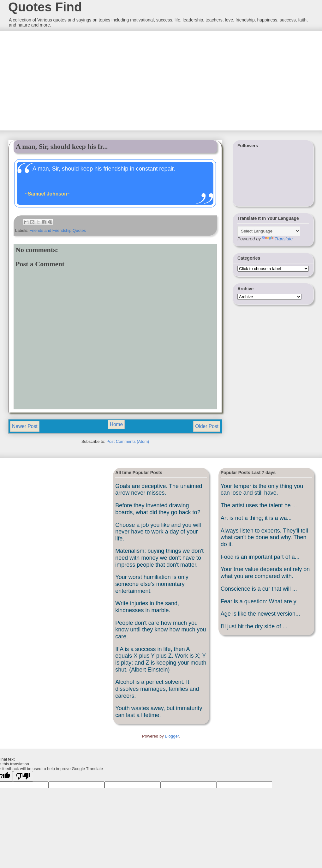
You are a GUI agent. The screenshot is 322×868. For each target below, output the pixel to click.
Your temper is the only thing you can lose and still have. (262, 490)
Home (116, 424)
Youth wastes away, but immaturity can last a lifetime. (159, 712)
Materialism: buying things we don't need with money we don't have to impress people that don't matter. (159, 558)
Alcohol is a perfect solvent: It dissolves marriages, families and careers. (157, 689)
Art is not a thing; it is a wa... (256, 518)
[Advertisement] (55, 80)
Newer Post (25, 426)
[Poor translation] (23, 776)
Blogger (172, 736)
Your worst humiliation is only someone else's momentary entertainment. (152, 584)
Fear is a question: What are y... (261, 601)
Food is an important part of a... (260, 557)
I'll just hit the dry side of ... (254, 626)
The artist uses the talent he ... (259, 505)
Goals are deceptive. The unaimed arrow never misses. (159, 490)
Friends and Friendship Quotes (58, 230)
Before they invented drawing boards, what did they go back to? (158, 509)
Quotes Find (45, 7)
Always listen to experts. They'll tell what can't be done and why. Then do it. (264, 537)
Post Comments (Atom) (128, 441)
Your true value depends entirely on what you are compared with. (265, 573)
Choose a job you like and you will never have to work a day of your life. (158, 532)
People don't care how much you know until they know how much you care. (161, 630)
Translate (277, 239)
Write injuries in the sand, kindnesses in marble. (147, 607)
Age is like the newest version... (260, 614)
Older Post (207, 426)
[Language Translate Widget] (269, 231)
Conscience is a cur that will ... (259, 589)
